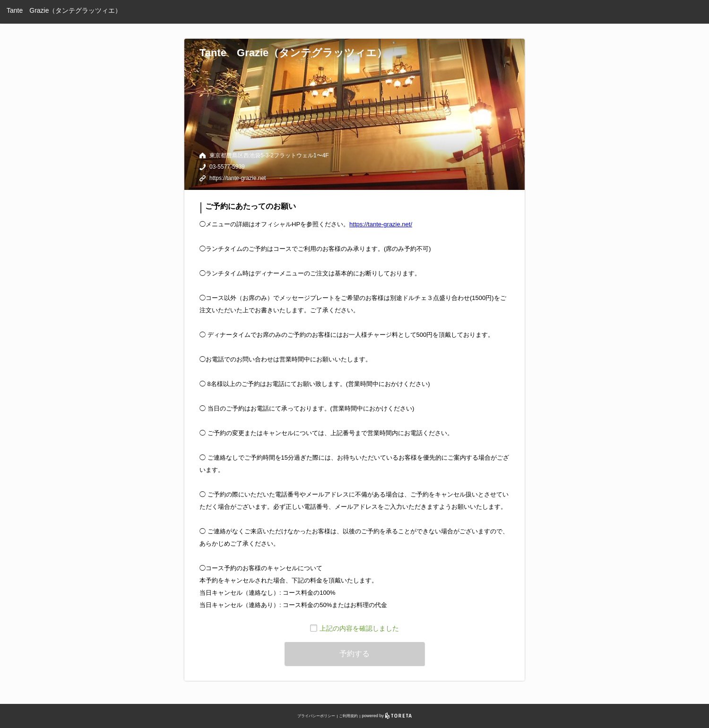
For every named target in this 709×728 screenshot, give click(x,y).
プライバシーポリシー (316, 716)
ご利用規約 (348, 716)
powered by (387, 716)
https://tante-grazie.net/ (381, 224)
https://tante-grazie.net (238, 178)
